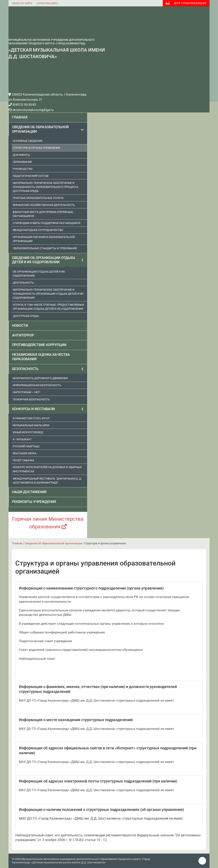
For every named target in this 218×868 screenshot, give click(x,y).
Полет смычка (23, 460)
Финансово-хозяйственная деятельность (44, 205)
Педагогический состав (31, 176)
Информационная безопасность (37, 385)
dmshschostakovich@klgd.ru (31, 110)
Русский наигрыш (26, 446)
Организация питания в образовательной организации (44, 239)
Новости (20, 326)
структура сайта (47, 4)
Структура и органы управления (36, 148)
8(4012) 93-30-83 (22, 105)
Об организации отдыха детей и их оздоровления (39, 274)
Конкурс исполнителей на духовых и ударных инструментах (47, 469)
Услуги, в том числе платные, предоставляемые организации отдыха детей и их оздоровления (48, 307)
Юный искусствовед (28, 432)
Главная (20, 117)
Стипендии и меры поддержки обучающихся (47, 223)
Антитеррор (23, 335)
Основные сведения (28, 141)
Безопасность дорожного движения (40, 378)
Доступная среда (26, 316)
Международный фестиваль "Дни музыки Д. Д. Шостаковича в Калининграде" (47, 481)
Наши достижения (29, 492)
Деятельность (23, 283)
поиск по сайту (22, 4)
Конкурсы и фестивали (33, 409)
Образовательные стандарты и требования (45, 248)
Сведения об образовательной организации (40, 129)
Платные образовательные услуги (38, 198)
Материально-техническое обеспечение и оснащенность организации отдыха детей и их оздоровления (48, 294)
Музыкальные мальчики (31, 425)
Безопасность (25, 369)
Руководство (23, 169)
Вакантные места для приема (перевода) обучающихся (43, 214)
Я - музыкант (22, 439)
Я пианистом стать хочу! (31, 418)
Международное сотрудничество (38, 230)
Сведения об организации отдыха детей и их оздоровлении (44, 260)
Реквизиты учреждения (34, 502)
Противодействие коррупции (39, 345)
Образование (22, 162)
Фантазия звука (25, 453)
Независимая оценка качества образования (41, 357)
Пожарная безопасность (31, 399)
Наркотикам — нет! (26, 392)
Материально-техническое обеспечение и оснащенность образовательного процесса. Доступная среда (46, 187)
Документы (21, 155)
